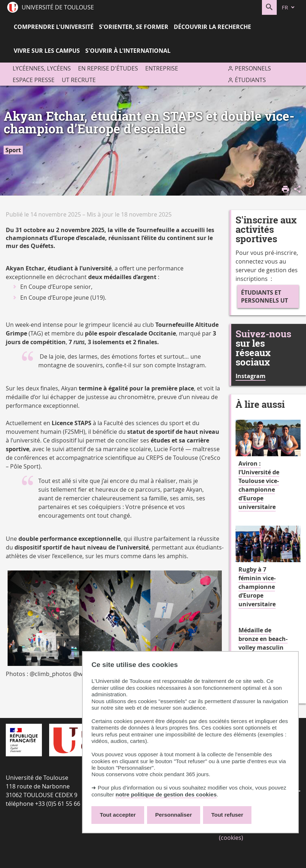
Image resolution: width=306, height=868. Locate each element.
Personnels (253, 68)
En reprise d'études (108, 68)
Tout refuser (227, 815)
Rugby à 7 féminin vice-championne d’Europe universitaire (257, 587)
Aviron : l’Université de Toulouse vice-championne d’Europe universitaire (259, 485)
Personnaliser (174, 815)
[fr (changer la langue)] (289, 7)
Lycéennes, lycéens (42, 68)
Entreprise (162, 68)
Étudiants (250, 80)
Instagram (251, 376)
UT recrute (79, 80)
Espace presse (34, 80)
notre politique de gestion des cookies (166, 794)
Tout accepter (118, 815)
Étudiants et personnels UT (264, 296)
